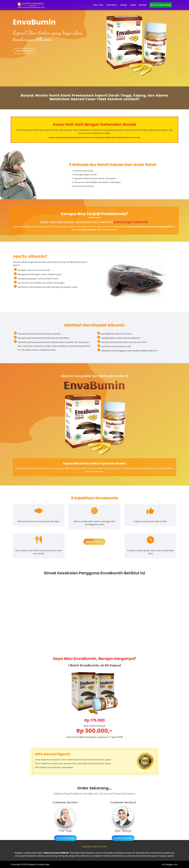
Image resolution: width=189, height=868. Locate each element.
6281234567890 (65, 838)
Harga (124, 5)
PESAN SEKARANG (24, 51)
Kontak (143, 5)
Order (133, 5)
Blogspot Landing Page (39, 865)
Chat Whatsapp (161, 5)
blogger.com (171, 865)
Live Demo (112, 5)
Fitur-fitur (98, 5)
